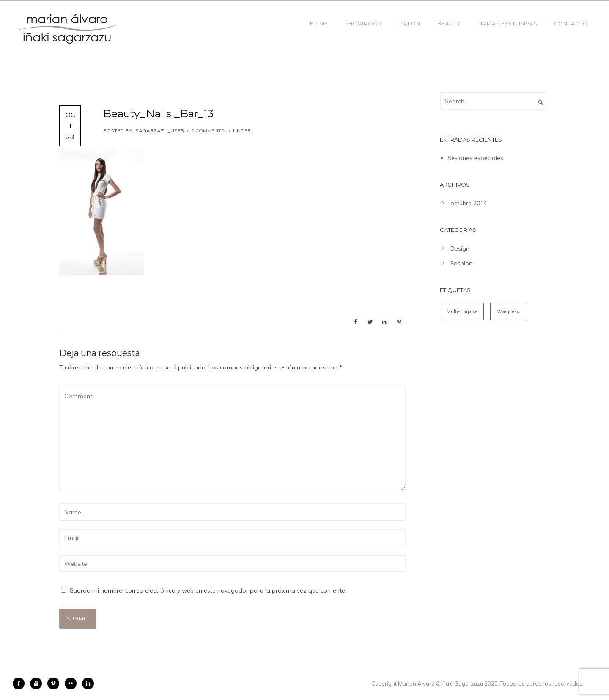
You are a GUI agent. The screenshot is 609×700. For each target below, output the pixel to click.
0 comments (208, 131)
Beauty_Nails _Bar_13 (158, 113)
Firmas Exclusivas (507, 23)
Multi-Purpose (462, 311)
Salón (410, 23)
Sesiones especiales (475, 158)
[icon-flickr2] (73, 683)
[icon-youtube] (38, 683)
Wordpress (508, 311)
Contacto (571, 23)
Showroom (364, 23)
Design (460, 248)
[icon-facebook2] (21, 683)
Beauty (449, 23)
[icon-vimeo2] (55, 683)
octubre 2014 (469, 203)
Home (319, 23)
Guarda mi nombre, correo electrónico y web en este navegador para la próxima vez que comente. (208, 590)
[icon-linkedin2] (88, 683)
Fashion (461, 263)
